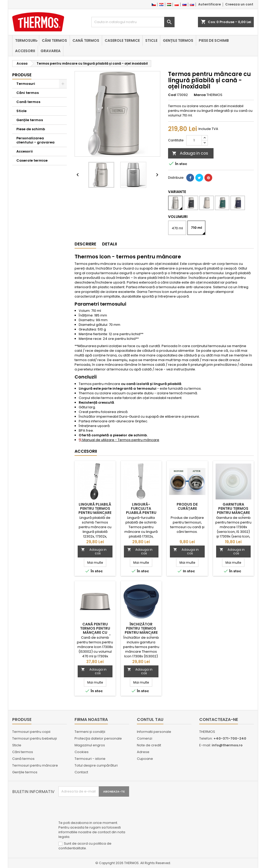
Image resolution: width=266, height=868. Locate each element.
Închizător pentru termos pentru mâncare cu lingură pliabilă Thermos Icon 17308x (141, 635)
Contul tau (150, 719)
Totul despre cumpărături (96, 765)
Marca (200, 95)
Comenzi (145, 738)
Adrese (143, 752)
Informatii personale (154, 732)
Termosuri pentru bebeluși (35, 738)
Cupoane (145, 759)
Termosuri (26, 40)
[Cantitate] (194, 140)
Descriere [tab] (85, 244)
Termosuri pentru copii (31, 732)
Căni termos (54, 40)
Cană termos (86, 40)
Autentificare (210, 4)
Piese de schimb (214, 40)
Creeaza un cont (239, 4)
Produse (22, 75)
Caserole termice (122, 40)
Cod (172, 95)
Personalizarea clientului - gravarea (35, 140)
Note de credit (149, 745)
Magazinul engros (90, 745)
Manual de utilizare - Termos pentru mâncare (119, 440)
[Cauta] (133, 22)
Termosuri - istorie (90, 759)
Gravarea (51, 51)
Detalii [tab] (109, 244)
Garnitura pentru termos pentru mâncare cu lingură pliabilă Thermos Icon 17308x (233, 515)
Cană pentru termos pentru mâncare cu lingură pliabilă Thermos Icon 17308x (95, 635)
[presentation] (98, 809)
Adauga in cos (190, 153)
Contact (81, 772)
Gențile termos (178, 40)
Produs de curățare (187, 506)
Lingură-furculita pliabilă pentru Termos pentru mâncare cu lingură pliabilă (141, 515)
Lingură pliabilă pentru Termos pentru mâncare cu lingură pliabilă (95, 513)
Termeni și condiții (90, 732)
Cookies (82, 752)
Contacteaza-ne (219, 719)
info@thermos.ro (227, 745)
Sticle (151, 40)
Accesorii (25, 51)
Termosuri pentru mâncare (35, 765)
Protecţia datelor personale (98, 738)
